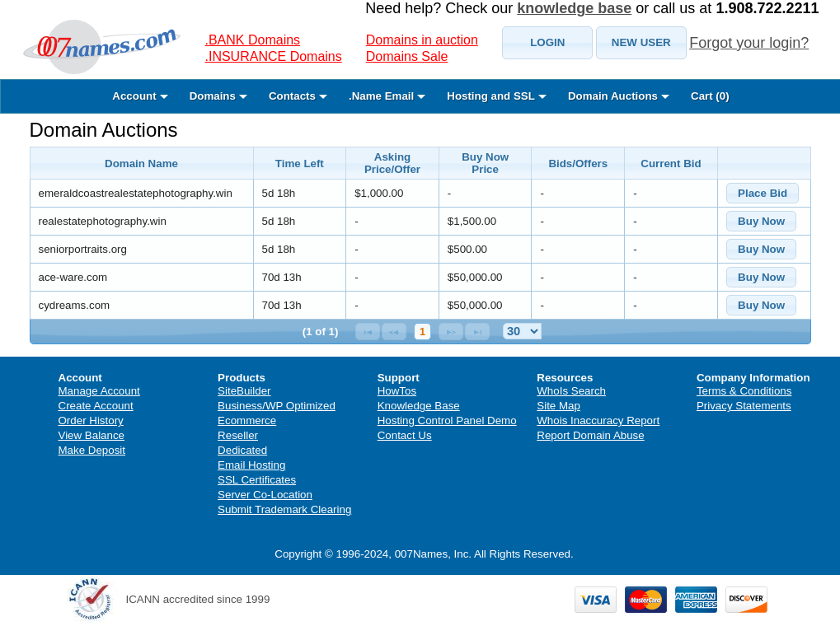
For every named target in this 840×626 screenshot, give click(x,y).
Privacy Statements (744, 406)
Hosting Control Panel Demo (447, 420)
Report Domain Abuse (590, 435)
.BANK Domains (253, 40)
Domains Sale (407, 56)
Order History (91, 420)
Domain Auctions (104, 130)
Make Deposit (92, 450)
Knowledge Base (419, 406)
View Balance (92, 435)
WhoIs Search (571, 391)
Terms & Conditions (744, 391)
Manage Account (99, 391)
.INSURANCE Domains (274, 56)
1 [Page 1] (422, 332)
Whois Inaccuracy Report (598, 420)
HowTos (397, 391)
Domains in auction (422, 40)
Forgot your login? (749, 43)
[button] (547, 43)
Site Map (558, 406)
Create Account (96, 406)
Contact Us (405, 435)
